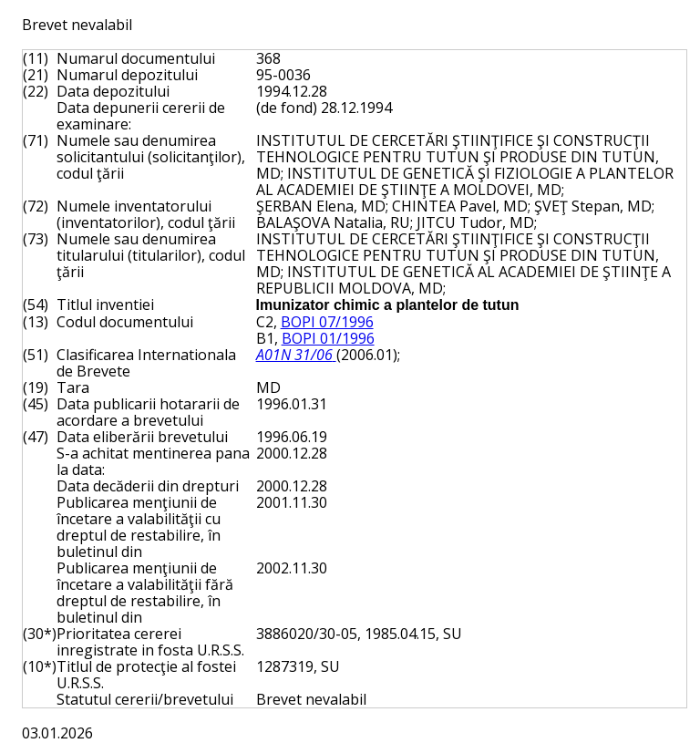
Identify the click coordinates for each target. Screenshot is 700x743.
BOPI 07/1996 (327, 322)
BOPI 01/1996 (328, 338)
